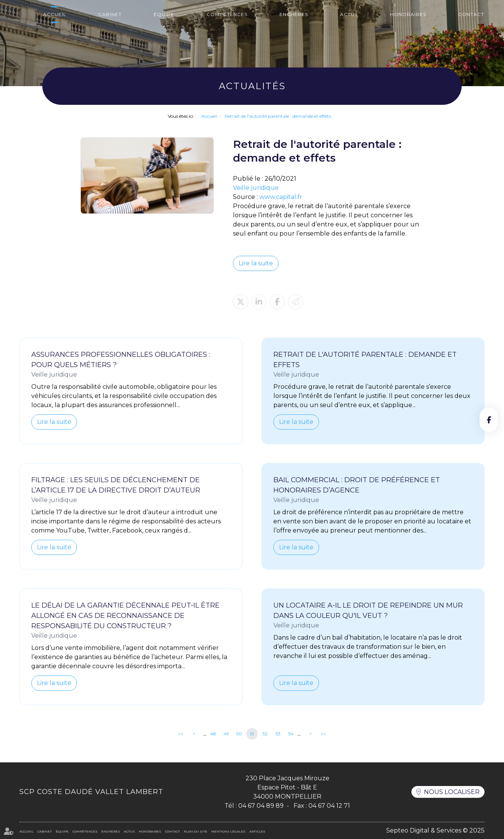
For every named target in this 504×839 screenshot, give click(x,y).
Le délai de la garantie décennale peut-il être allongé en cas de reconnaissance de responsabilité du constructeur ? (125, 616)
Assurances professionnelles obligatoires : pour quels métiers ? (121, 360)
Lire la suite (256, 263)
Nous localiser (452, 792)
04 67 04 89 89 (261, 806)
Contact (471, 14)
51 (252, 734)
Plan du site (196, 831)
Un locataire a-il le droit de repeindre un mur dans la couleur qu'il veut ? (368, 610)
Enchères (294, 14)
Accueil (55, 14)
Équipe (164, 14)
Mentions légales (228, 831)
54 (291, 734)
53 (278, 734)
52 (265, 734)
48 (213, 734)
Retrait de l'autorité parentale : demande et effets (278, 116)
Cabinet (110, 14)
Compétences (227, 14)
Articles (257, 831)
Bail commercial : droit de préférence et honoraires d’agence (357, 485)
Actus (349, 14)
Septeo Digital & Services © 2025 (435, 830)
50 (239, 734)
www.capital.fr (281, 197)
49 (226, 734)
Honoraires (408, 14)
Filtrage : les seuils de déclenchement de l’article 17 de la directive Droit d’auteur (116, 485)
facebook (489, 420)
